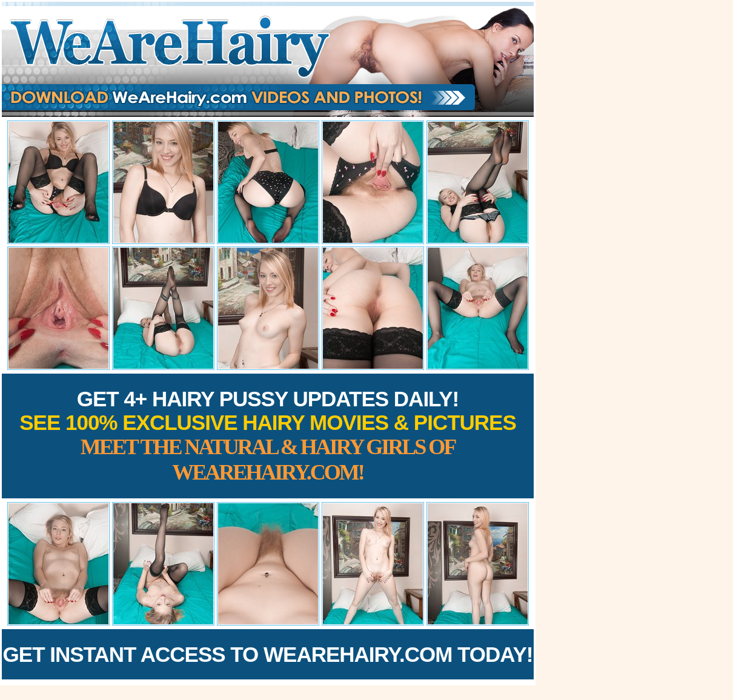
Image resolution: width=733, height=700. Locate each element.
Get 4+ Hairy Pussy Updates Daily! (268, 436)
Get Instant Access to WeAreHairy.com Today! (268, 654)
